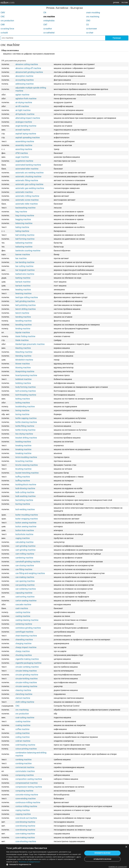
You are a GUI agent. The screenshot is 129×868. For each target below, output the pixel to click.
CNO (88, 21)
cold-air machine (23, 741)
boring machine (22, 410)
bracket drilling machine (26, 438)
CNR (3, 25)
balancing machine (24, 223)
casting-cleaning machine (27, 620)
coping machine (23, 810)
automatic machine (24, 192)
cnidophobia (49, 21)
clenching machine (24, 694)
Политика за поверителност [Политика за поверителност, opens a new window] (29, 862)
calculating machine (25, 542)
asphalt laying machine (26, 134)
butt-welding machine (25, 509)
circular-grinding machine (27, 675)
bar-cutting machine (24, 266)
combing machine (23, 760)
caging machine (23, 538)
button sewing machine (26, 523)
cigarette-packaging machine (28, 663)
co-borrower (92, 29)
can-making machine (25, 577)
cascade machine (23, 604)
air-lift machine (22, 106)
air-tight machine (23, 110)
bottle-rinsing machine (26, 430)
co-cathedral (49, 33)
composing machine (25, 775)
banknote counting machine (28, 251)
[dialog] (64, 856)
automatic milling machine (27, 196)
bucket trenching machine (27, 473)
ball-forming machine (25, 239)
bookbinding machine (25, 407)
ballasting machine (24, 243)
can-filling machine (24, 569)
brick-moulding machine (26, 457)
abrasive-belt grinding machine (29, 72)
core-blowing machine (25, 822)
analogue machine (24, 122)
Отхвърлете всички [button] (102, 859)
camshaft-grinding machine (28, 562)
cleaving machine (23, 690)
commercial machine (25, 767)
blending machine (23, 356)
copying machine (23, 814)
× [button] (126, 847)
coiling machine (23, 733)
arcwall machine (23, 130)
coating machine (23, 721)
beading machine (23, 290)
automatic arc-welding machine (30, 173)
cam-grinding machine (26, 546)
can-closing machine (25, 565)
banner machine (23, 254)
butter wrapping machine (27, 519)
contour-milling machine (26, 806)
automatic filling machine (27, 180)
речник (116, 2)
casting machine (23, 612)
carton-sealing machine (26, 601)
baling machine (22, 227)
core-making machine (25, 834)
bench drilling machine (26, 309)
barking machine (23, 278)
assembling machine (25, 141)
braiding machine (23, 442)
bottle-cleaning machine (26, 422)
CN (45, 13)
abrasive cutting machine (27, 64)
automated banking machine (28, 165)
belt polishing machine (26, 305)
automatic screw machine (27, 200)
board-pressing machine (26, 375)
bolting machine (23, 399)
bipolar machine (23, 332)
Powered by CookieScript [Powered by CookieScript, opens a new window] (118, 867)
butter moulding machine (27, 515)
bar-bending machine (25, 262)
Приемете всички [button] (102, 853)
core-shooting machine (26, 841)
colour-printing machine (26, 749)
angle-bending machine (26, 126)
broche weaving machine (27, 465)
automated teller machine (27, 169)
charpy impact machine (26, 647)
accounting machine (25, 80)
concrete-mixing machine (27, 795)
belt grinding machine (25, 301)
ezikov (8, 2)
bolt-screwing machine (26, 391)
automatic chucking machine (28, 177)
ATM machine (22, 153)
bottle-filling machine (25, 426)
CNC (3, 17)
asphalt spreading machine (28, 138)
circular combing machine (27, 667)
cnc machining (93, 17)
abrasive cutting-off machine (28, 68)
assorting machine (24, 149)
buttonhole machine (24, 534)
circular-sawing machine (26, 686)
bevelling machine (24, 321)
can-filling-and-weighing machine (30, 573)
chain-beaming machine (26, 636)
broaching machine (24, 461)
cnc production (7, 21)
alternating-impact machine (28, 118)
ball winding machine (25, 235)
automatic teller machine (27, 204)
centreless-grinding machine (28, 628)
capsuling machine (24, 593)
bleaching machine (24, 352)
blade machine (22, 340)
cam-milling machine (25, 554)
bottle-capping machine (26, 418)
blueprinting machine (25, 371)
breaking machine (23, 446)
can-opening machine (25, 581)
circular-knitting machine (27, 679)
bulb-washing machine (26, 496)
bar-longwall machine (25, 270)
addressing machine (25, 84)
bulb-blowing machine (25, 488)
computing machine (24, 791)
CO (87, 25)
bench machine (22, 313)
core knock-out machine (26, 818)
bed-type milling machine (27, 297)
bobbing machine (23, 383)
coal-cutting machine (25, 718)
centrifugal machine (24, 632)
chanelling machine (24, 640)
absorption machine (24, 76)
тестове (125, 2)
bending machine (23, 317)
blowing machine (23, 368)
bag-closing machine (25, 215)
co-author (48, 29)
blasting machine (23, 348)
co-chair (90, 33)
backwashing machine (26, 208)
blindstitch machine (24, 360)
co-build (4, 33)
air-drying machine (24, 102)
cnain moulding (93, 13)
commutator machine (25, 771)
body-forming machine (26, 387)
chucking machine (24, 655)
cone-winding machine (26, 799)
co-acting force (7, 29)
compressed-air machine (27, 783)
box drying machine (24, 434)
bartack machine (23, 282)
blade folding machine (25, 336)
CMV (3, 13)
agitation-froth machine (26, 99)
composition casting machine (29, 779)
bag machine (21, 212)
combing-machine (24, 763)
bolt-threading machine (26, 395)
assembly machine (24, 145)
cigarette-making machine (27, 659)
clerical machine (23, 698)
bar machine (21, 258)
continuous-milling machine (28, 802)
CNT (45, 25)
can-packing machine (25, 585)
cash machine (22, 608)
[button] (44, 865)
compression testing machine (29, 787)
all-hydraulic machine (25, 114)
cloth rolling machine (25, 702)
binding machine (23, 329)
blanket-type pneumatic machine (30, 344)
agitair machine (22, 95)
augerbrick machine (24, 161)
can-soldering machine (26, 589)
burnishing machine (24, 500)
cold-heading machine (25, 745)
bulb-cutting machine (25, 492)
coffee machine (22, 729)
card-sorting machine (25, 597)
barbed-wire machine (25, 274)
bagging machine (23, 219)
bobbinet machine (24, 379)
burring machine (23, 504)
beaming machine (23, 293)
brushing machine (23, 469)
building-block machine (26, 484)
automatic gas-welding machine (30, 188)
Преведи (117, 38)
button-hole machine (25, 530)
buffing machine (23, 477)
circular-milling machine (26, 682)
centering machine (24, 624)
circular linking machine (26, 671)
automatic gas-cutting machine (29, 184)
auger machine (22, 157)
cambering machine (24, 558)
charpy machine (23, 651)
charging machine (23, 643)
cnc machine (49, 17)
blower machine (23, 364)
